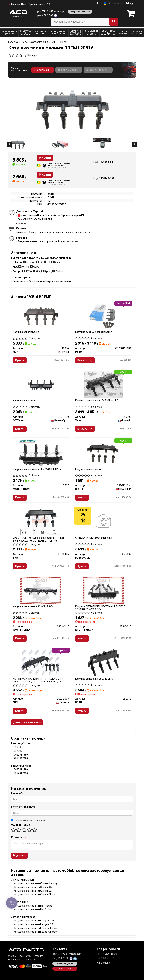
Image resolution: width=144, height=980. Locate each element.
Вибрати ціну (85, 360)
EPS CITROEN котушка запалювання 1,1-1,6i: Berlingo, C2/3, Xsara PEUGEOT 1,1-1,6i (39, 539)
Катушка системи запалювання (94, 332)
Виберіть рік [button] (43, 70)
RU (99, 4)
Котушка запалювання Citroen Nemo (35, 895)
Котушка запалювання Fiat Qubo (32, 909)
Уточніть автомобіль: (19, 69)
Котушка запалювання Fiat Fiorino (33, 906)
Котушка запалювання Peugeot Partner (36, 932)
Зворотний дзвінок (80, 12)
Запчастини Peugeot (23, 917)
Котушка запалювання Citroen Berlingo (36, 883)
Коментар (19, 837)
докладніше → (23, 223)
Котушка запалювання (88, 469)
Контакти (117, 4)
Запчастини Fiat (20, 902)
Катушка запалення (24, 401)
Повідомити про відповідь (28, 820)
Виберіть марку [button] (69, 70)
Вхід (129, 4)
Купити (45, 158)
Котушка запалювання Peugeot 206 (34, 921)
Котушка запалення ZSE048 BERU (94, 679)
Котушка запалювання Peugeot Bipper (35, 928)
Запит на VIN (65, 969)
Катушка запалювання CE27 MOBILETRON (37, 469)
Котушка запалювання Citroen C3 (33, 891)
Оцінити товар (20, 825)
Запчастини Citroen (22, 880)
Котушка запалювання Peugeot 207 (34, 924)
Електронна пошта (23, 807)
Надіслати (19, 856)
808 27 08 (45, 15)
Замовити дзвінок (65, 964)
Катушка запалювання (26, 332)
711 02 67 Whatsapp (51, 12)
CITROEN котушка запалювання (94, 538)
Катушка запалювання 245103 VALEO (97, 401)
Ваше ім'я (17, 793)
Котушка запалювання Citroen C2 (33, 887)
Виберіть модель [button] (98, 70)
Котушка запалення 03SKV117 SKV (33, 606)
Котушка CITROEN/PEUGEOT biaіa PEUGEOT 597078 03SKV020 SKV (100, 608)
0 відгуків (33, 55)
